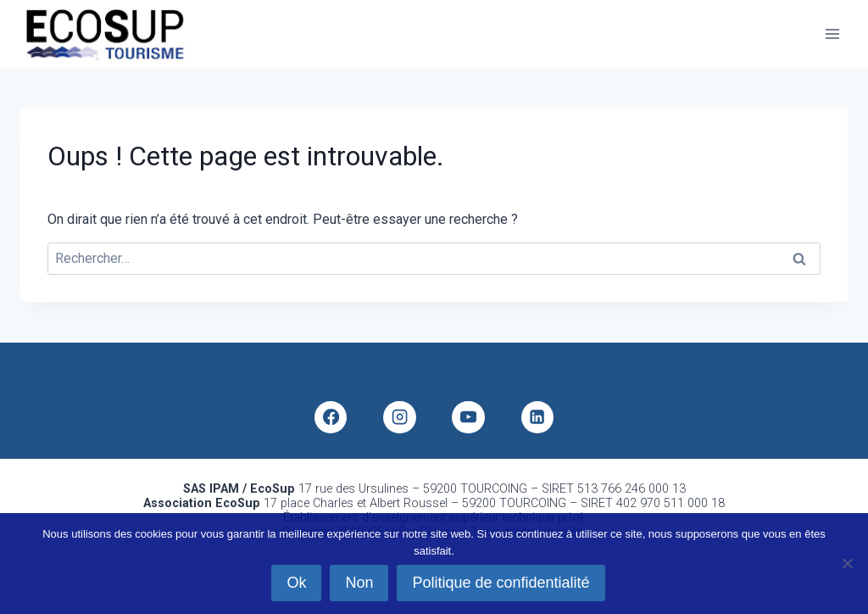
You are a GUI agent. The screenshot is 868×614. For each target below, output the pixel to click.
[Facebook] (331, 417)
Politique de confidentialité (501, 583)
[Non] (847, 563)
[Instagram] (399, 417)
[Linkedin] (537, 417)
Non (359, 583)
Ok (296, 583)
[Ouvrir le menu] (832, 33)
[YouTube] (468, 417)
